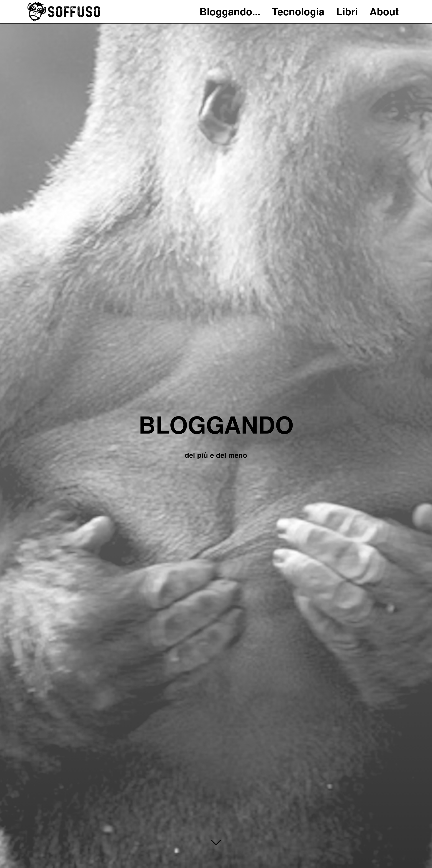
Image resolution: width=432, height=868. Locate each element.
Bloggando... (230, 12)
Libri (347, 12)
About (384, 12)
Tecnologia (298, 12)
